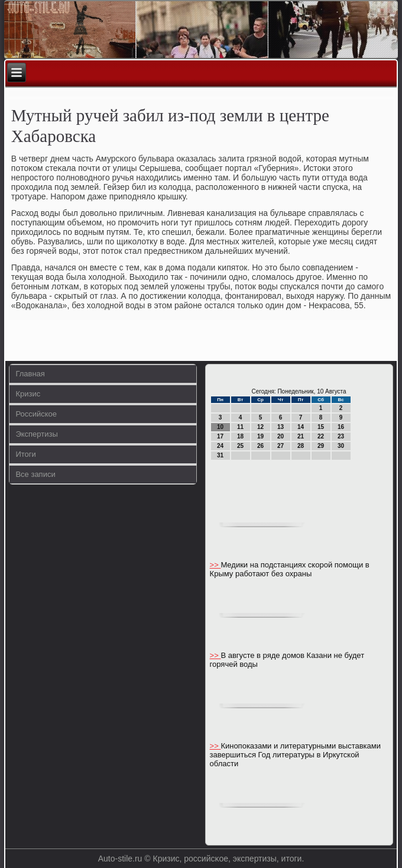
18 (240, 436)
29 (321, 446)
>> (215, 565)
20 (281, 436)
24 (220, 446)
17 (220, 436)
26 (260, 446)
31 (220, 455)
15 (321, 427)
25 (240, 446)
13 (281, 427)
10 (220, 427)
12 (260, 427)
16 (341, 427)
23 (341, 436)
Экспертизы (36, 434)
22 (321, 436)
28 (301, 446)
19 (260, 436)
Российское (36, 414)
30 (341, 446)
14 (301, 427)
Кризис (28, 394)
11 (240, 427)
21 (301, 436)
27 (281, 446)
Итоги (25, 454)
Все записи (35, 474)
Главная (30, 374)
